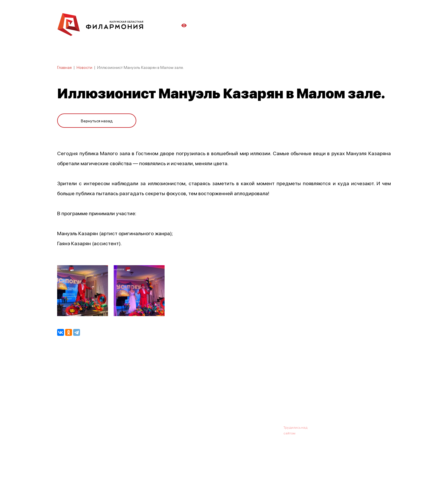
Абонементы (155, 399)
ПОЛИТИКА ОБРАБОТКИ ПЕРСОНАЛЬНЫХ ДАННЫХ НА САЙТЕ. (108, 467)
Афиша (64, 399)
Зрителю (240, 399)
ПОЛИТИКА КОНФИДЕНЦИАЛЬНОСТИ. (89, 462)
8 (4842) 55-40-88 (204, 427)
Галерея (183, 399)
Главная (64, 67)
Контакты (267, 399)
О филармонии (94, 399)
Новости (84, 67)
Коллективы (211, 399)
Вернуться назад (97, 121)
